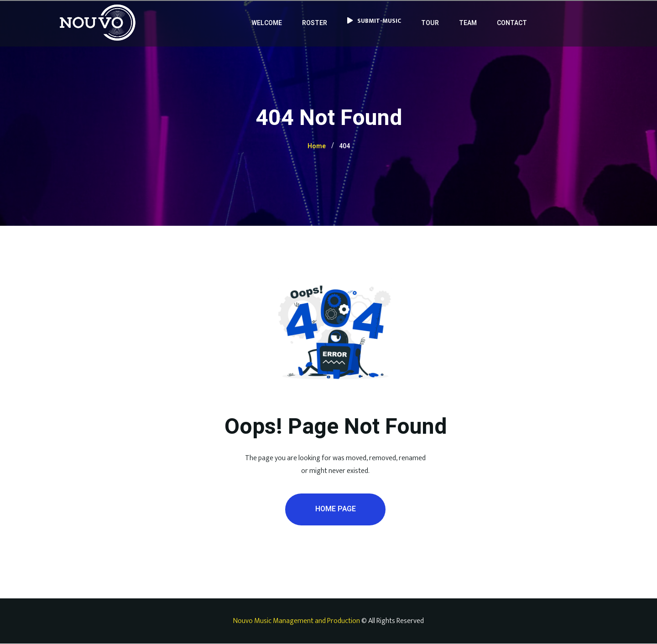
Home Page (336, 509)
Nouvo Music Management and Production (297, 621)
